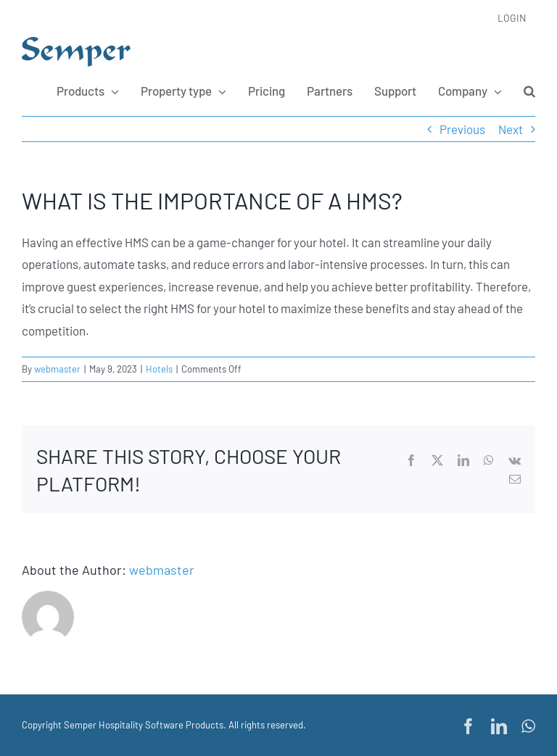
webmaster (57, 369)
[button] (529, 91)
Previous (462, 129)
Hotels (159, 369)
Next (511, 129)
